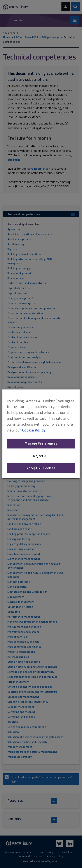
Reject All (41, 456)
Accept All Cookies (41, 468)
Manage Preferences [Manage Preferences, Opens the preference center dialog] (41, 443)
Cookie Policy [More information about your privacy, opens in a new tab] (34, 430)
